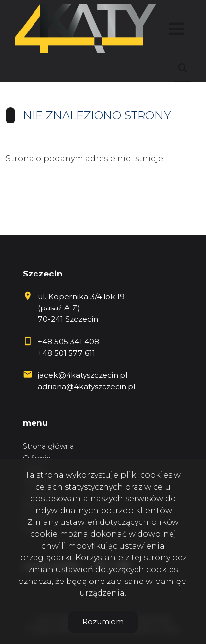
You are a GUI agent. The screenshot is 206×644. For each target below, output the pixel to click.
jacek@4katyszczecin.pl (83, 375)
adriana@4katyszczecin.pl (86, 386)
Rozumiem (103, 622)
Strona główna (48, 446)
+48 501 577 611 (67, 353)
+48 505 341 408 (69, 342)
